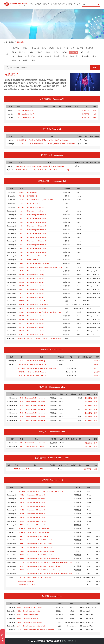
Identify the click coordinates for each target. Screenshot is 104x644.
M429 (21, 241)
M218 (21, 398)
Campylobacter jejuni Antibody (32, 607)
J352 (22, 547)
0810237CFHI (20, 170)
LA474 (19, 626)
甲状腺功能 (35, 48)
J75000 (22, 203)
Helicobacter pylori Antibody (35, 271)
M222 (21, 413)
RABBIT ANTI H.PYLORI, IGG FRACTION (40, 200)
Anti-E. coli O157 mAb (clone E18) (38, 529)
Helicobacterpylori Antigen (35, 211)
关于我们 (77, 4)
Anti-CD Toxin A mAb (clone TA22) (33, 469)
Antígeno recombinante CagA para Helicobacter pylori (44, 338)
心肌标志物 (15, 48)
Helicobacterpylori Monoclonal (36, 215)
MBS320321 (22, 581)
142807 (22, 144)
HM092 (21, 290)
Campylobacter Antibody (31, 615)
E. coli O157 (31, 581)
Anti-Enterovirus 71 (28, 110)
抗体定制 (69, 4)
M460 (22, 502)
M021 (22, 495)
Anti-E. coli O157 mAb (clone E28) (38, 532)
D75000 (21, 200)
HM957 (22, 566)
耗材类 (14, 60)
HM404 (21, 282)
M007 (21, 443)
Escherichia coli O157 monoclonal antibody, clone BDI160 (46, 491)
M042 (21, 226)
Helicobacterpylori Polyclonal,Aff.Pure (38, 263)
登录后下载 (86, 110)
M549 (21, 252)
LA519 (22, 562)
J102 (22, 271)
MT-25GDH (22, 368)
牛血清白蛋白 (74, 56)
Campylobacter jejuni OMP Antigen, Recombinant (39, 630)
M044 (21, 233)
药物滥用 (40, 52)
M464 (22, 517)
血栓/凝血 (22, 52)
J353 (22, 293)
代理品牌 (54, 4)
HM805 (19, 615)
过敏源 (20, 56)
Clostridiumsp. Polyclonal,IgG (37, 361)
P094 (21, 263)
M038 (21, 215)
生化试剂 (57, 56)
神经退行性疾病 (30, 56)
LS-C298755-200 (22, 140)
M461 (22, 506)
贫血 (82, 52)
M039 (21, 218)
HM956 (22, 559)
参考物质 (48, 56)
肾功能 (44, 48)
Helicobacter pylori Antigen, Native (37, 301)
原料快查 (38, 4)
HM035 (19, 607)
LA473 (19, 622)
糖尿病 (14, 52)
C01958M (22, 577)
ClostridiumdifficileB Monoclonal (35, 398)
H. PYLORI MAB (32, 192)
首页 (32, 4)
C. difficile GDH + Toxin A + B (37, 364)
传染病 (66, 48)
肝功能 (51, 48)
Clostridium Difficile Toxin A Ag (37, 372)
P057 (21, 260)
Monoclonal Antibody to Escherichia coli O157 (42, 577)
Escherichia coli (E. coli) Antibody (38, 536)
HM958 (22, 570)
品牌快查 (61, 4)
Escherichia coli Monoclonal (36, 499)
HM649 (22, 555)
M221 (21, 409)
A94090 (22, 192)
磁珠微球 (48, 52)
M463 (22, 514)
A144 (21, 211)
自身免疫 (31, 52)
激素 (13, 56)
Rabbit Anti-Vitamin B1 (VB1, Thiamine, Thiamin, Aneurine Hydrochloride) (52, 144)
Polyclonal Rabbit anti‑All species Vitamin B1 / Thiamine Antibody (49, 140)
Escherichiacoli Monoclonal (36, 495)
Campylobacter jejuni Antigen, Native (35, 626)
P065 (22, 361)
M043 (21, 230)
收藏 (95, 110)
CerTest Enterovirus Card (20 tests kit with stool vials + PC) (45, 166)
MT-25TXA (22, 372)
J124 (22, 536)
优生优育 (80, 48)
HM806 (19, 618)
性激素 (59, 48)
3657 (18, 110)
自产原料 (46, 4)
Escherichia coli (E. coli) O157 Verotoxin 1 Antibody (44, 559)
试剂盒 (65, 56)
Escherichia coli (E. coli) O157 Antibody (40, 540)
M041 (21, 222)
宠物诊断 (64, 52)
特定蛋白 (26, 60)
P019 (22, 525)
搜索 (95, 67)
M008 (21, 447)
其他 (34, 60)
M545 (21, 245)
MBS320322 (22, 585)
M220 (21, 405)
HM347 (21, 278)
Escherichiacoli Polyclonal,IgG (37, 521)
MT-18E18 (22, 529)
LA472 (19, 630)
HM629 (21, 316)
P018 (22, 521)
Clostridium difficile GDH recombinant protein (41, 368)
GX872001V (22, 364)
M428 (21, 237)
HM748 (21, 323)
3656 (18, 114)
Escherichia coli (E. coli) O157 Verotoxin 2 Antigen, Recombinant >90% (50, 574)
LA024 (22, 308)
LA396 (22, 312)
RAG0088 (21, 338)
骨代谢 (56, 52)
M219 (21, 402)
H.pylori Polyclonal (32, 260)
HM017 (22, 544)
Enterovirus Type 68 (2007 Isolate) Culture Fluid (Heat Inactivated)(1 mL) (49, 170)
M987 (21, 420)
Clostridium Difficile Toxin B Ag (37, 376)
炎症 (73, 48)
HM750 (21, 331)
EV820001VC (20, 166)
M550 (21, 256)
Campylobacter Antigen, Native (33, 622)
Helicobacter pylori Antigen (35, 207)
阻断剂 (94, 56)
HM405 (21, 286)
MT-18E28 (22, 532)
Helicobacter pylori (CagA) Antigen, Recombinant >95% (44, 267)
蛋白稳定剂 (85, 56)
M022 (22, 499)
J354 (22, 297)
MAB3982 (22, 491)
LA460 (22, 267)
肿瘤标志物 (25, 48)
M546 (21, 248)
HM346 (21, 275)
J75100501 (21, 207)
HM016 (22, 540)
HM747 (21, 320)
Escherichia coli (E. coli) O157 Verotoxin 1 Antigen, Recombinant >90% (50, 562)
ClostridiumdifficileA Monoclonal (35, 443)
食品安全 (89, 52)
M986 (21, 417)
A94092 (22, 196)
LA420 (22, 551)
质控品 (40, 56)
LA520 (22, 574)
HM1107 (21, 335)
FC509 (22, 305)
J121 (19, 611)
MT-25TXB (22, 376)
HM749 (21, 327)
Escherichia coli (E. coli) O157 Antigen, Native (42, 551)
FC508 (22, 301)
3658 (18, 118)
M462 (22, 510)
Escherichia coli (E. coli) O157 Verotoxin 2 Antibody (44, 566)
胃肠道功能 (74, 52)
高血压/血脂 (90, 48)
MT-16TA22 (16, 469)
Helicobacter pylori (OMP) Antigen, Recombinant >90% (44, 312)
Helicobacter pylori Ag (33, 203)
